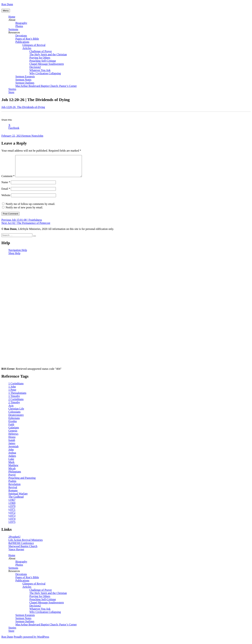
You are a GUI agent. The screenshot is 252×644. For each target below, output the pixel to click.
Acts (11, 410)
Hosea (12, 441)
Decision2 (35, 67)
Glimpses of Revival (34, 45)
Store (11, 92)
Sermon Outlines (25, 83)
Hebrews (13, 438)
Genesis (13, 435)
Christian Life (16, 413)
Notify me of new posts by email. (24, 212)
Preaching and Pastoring (22, 482)
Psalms (12, 485)
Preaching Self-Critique (43, 61)
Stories (12, 89)
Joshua (12, 457)
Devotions (21, 36)
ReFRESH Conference (21, 547)
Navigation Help (18, 254)
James (12, 447)
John (41, 136)
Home (12, 17)
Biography (21, 23)
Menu (6, 11)
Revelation (14, 488)
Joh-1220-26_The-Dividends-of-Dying (23, 107)
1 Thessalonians (17, 397)
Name (6, 186)
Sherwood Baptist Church (23, 550)
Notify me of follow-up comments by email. (30, 208)
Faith (11, 429)
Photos (19, 26)
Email (6, 193)
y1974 (12, 523)
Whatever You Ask (40, 70)
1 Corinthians (16, 388)
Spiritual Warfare (18, 498)
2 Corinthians (16, 403)
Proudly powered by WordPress (31, 641)
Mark (11, 466)
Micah (12, 473)
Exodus (13, 425)
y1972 (12, 517)
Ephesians (14, 422)
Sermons (13, 29)
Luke (11, 463)
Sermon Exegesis (25, 76)
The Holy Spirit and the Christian (48, 54)
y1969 (12, 507)
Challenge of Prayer (41, 51)
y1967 (12, 504)
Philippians (15, 476)
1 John (12, 391)
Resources (14, 32)
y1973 (12, 520)
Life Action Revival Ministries (26, 544)
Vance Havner (16, 554)
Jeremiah (13, 451)
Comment (8, 180)
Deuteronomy (16, 419)
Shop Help (14, 257)
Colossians (14, 416)
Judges (12, 460)
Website (6, 199)
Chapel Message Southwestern (47, 64)
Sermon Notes (23, 80)
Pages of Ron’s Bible (27, 39)
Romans (13, 495)
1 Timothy (14, 400)
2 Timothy (14, 407)
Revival (13, 491)
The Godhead (16, 501)
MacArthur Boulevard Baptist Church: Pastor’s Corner (46, 86)
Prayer (12, 479)
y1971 (12, 514)
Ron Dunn (7, 4)
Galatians (14, 432)
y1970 (12, 510)
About (12, 20)
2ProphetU (14, 541)
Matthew (13, 469)
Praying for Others (40, 58)
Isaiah (12, 444)
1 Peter (12, 394)
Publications (22, 42)
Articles (27, 48)
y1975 (12, 526)
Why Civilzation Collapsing (45, 73)
